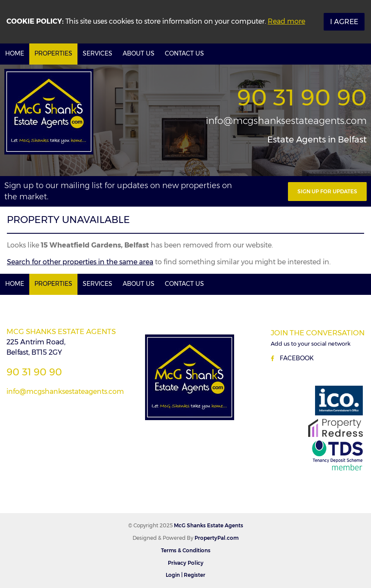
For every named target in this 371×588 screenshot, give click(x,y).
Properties (53, 53)
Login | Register (185, 575)
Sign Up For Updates (327, 191)
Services (97, 53)
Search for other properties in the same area (80, 262)
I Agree (344, 22)
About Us (139, 53)
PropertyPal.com (216, 538)
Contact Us (184, 53)
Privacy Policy (186, 563)
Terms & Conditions (186, 550)
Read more (286, 21)
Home (15, 53)
